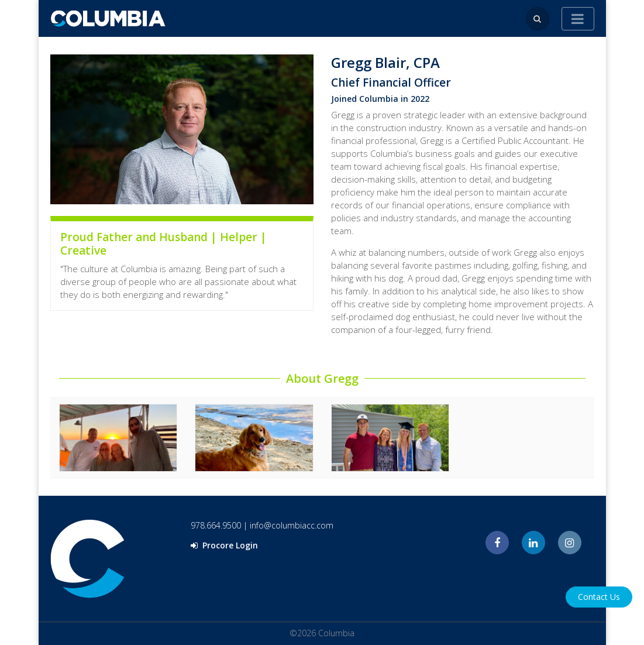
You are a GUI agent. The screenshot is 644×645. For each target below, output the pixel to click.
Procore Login (224, 545)
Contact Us (599, 597)
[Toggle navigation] (578, 19)
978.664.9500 (216, 525)
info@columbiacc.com (292, 525)
